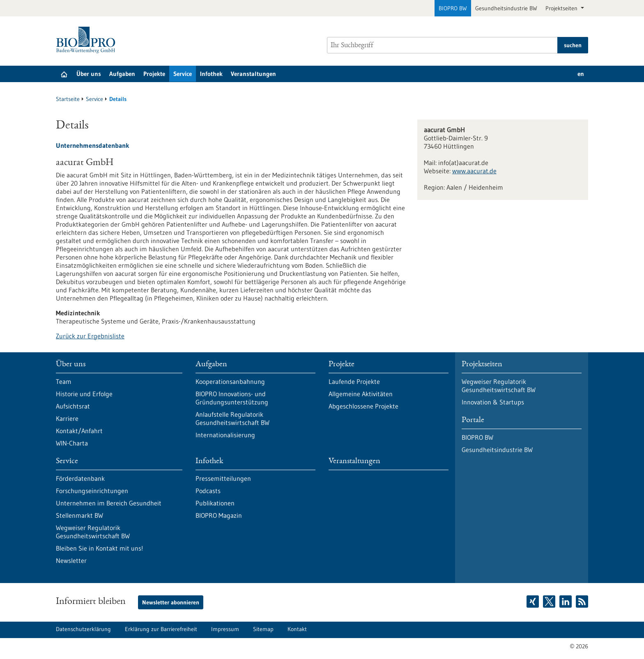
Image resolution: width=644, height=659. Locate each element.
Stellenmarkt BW (79, 515)
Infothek (211, 74)
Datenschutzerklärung (83, 629)
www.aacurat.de (474, 171)
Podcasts (208, 491)
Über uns (89, 74)
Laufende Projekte (354, 381)
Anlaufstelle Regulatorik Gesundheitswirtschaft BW (232, 418)
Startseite (68, 99)
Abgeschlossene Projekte (363, 406)
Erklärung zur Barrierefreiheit (161, 629)
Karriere (67, 418)
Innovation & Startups (493, 402)
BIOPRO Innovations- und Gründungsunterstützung (232, 398)
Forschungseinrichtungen (92, 491)
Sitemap (263, 629)
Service (183, 74)
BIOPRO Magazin (219, 515)
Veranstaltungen (253, 74)
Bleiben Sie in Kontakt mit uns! (99, 548)
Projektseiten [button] (562, 8)
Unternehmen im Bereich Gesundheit (109, 503)
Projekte (154, 74)
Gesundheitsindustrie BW (506, 8)
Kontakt (297, 629)
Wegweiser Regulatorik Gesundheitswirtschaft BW (93, 532)
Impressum (225, 629)
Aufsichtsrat (73, 406)
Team (64, 381)
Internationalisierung (225, 435)
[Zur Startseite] (88, 40)
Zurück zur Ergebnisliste (90, 336)
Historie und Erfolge (84, 394)
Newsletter (71, 560)
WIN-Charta (72, 443)
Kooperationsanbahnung (230, 381)
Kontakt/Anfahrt (79, 431)
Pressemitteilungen (223, 478)
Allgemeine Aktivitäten (361, 394)
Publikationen (215, 503)
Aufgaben (122, 74)
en (581, 74)
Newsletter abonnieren (171, 602)
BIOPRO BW (453, 8)
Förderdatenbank (80, 478)
